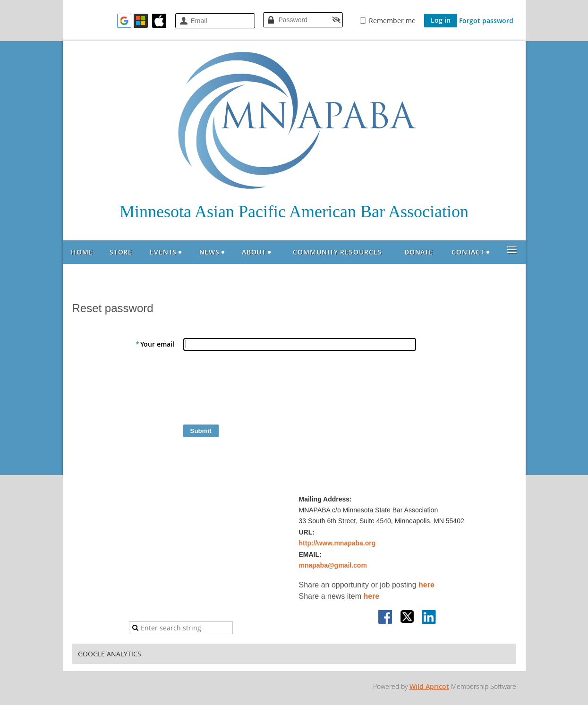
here (426, 585)
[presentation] (255, 390)
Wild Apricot (429, 686)
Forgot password (486, 21)
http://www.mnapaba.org (337, 543)
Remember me (392, 21)
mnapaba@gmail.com (333, 565)
